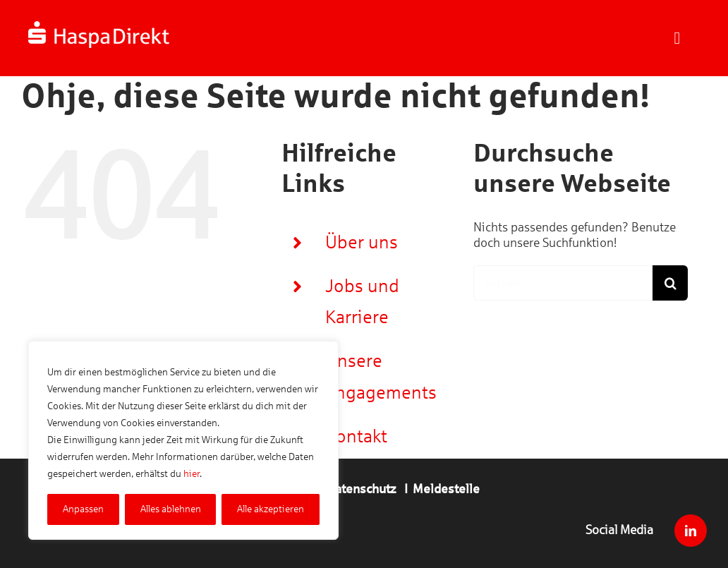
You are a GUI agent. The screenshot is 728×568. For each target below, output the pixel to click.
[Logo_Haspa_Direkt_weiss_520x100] (99, 28)
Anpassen (83, 509)
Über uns (362, 242)
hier (192, 474)
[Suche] (670, 283)
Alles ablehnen (171, 509)
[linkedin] (691, 531)
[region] (183, 440)
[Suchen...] (563, 283)
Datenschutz (362, 489)
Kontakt (356, 436)
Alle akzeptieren (271, 509)
